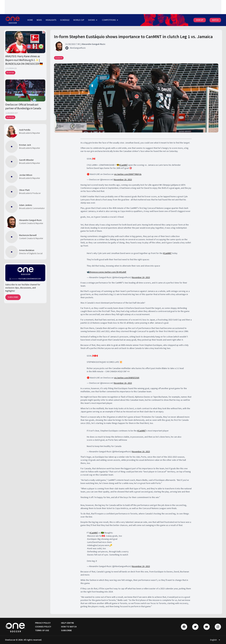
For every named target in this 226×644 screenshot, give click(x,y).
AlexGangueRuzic (78, 48)
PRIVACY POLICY (43, 623)
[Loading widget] (113, 7)
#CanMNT (123, 165)
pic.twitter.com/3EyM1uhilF (114, 272)
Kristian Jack (25, 145)
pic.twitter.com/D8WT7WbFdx (128, 174)
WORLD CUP (79, 20)
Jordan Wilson (26, 175)
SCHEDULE (65, 20)
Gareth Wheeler (26, 160)
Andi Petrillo (25, 130)
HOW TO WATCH (69, 627)
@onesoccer (95, 272)
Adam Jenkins (26, 205)
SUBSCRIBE (13, 297)
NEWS (39, 20)
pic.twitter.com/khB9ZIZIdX (127, 378)
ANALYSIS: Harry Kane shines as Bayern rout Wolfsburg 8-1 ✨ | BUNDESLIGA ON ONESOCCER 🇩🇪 (24, 60)
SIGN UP (200, 20)
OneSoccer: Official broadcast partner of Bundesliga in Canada (23, 106)
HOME (30, 20)
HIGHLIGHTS (51, 20)
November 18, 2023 (123, 179)
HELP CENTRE (68, 623)
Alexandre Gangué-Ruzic (30, 220)
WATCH (215, 20)
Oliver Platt (24, 190)
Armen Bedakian (27, 250)
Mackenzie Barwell (28, 235)
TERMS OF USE (42, 630)
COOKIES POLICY (43, 627)
